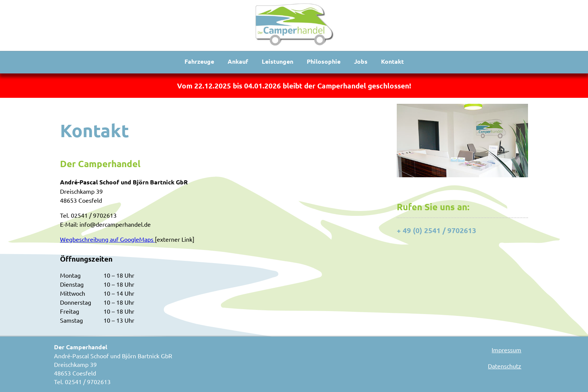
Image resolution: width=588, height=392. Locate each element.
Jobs (361, 61)
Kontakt (392, 61)
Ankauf (238, 61)
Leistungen (277, 61)
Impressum (506, 350)
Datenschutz (505, 366)
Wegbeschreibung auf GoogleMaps (107, 239)
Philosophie (324, 61)
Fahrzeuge (199, 61)
